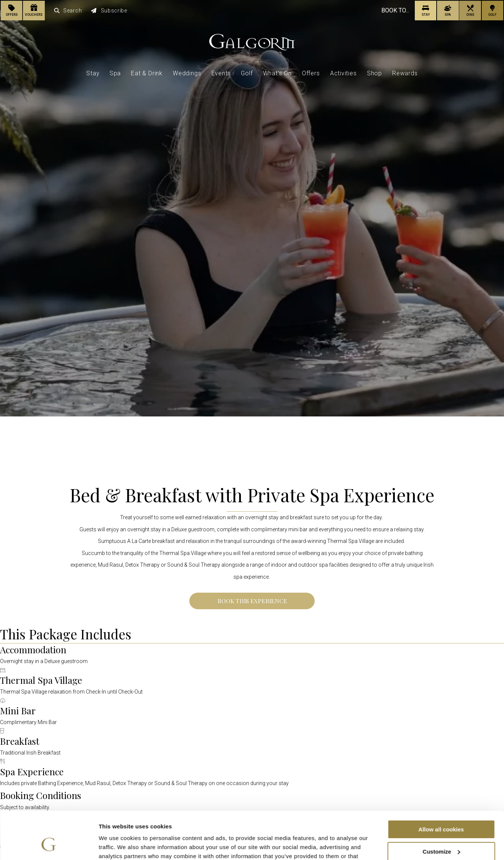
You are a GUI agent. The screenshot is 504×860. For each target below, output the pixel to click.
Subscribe (109, 11)
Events (221, 73)
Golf (247, 73)
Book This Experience (252, 601)
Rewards (405, 73)
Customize (442, 811)
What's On (277, 73)
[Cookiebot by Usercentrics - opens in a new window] (49, 845)
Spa (115, 73)
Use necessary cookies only (441, 833)
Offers (311, 73)
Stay (93, 73)
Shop (375, 73)
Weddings (187, 73)
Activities (343, 73)
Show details (116, 845)
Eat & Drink (147, 73)
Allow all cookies (441, 789)
